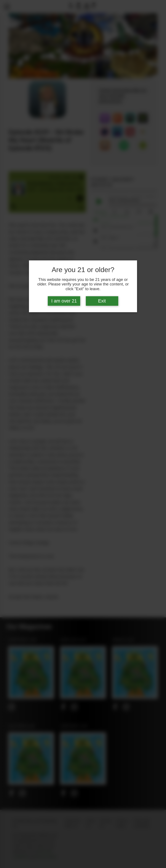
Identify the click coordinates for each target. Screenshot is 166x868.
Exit (102, 301)
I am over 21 (64, 301)
